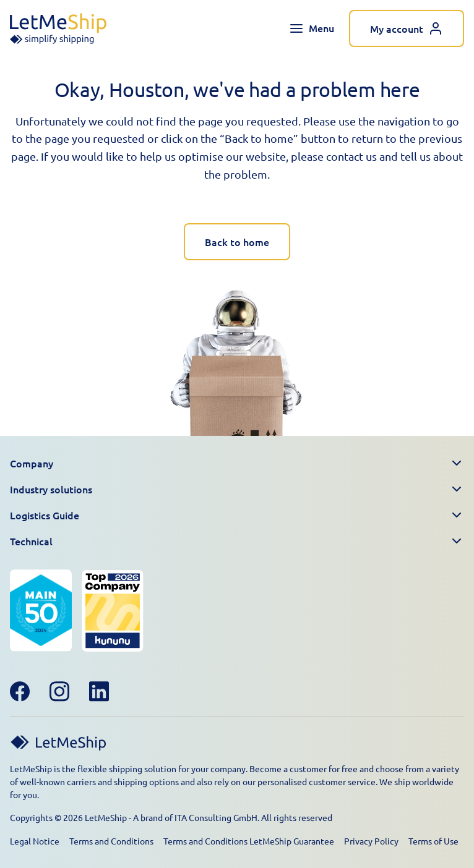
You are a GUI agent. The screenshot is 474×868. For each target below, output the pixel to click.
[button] (237, 464)
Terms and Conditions (111, 841)
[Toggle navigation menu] (312, 28)
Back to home (237, 242)
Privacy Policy (371, 841)
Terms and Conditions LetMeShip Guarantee (249, 841)
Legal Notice (35, 841)
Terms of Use (433, 841)
